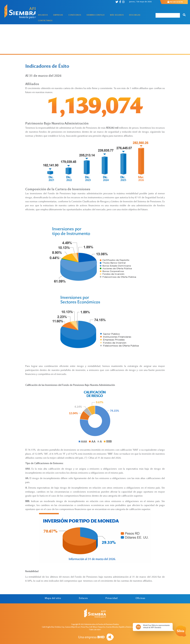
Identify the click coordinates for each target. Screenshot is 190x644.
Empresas (58, 15)
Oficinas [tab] (140, 598)
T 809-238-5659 (95, 630)
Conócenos (75, 15)
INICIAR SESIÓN (175, 2)
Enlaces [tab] (83, 598)
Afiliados (43, 15)
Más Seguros (117, 15)
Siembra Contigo (96, 15)
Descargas (135, 15)
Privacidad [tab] (112, 598)
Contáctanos (45, 21)
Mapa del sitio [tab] (53, 598)
